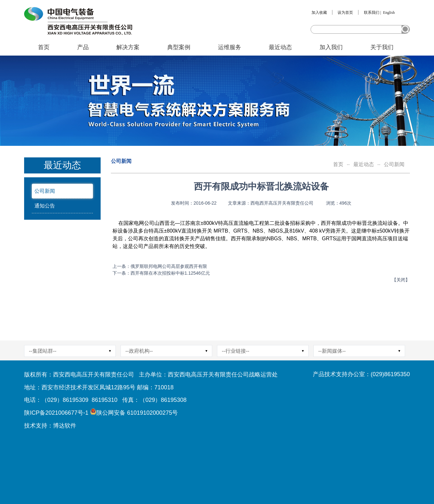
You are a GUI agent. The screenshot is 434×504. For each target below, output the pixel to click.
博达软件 (65, 426)
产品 (83, 47)
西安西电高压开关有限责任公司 (94, 375)
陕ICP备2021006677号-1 (56, 413)
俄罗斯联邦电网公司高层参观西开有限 (169, 266)
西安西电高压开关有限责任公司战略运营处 (223, 375)
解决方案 (128, 47)
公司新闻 (45, 191)
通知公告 (45, 206)
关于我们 (382, 47)
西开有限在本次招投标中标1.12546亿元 (170, 273)
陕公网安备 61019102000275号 (137, 413)
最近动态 (280, 47)
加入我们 (331, 47)
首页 (44, 47)
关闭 (401, 280)
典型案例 (179, 47)
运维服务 (230, 47)
